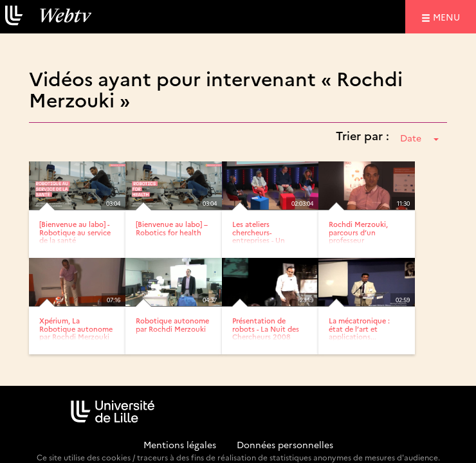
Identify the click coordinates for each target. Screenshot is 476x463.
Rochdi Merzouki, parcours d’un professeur (358, 232)
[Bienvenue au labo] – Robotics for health (172, 228)
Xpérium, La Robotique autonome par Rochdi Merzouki (76, 328)
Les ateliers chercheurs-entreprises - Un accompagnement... (266, 236)
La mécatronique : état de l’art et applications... (359, 328)
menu (448, 16)
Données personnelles (285, 444)
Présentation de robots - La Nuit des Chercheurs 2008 (266, 328)
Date (419, 138)
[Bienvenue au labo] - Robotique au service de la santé (75, 232)
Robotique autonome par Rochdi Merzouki (172, 324)
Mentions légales (180, 444)
